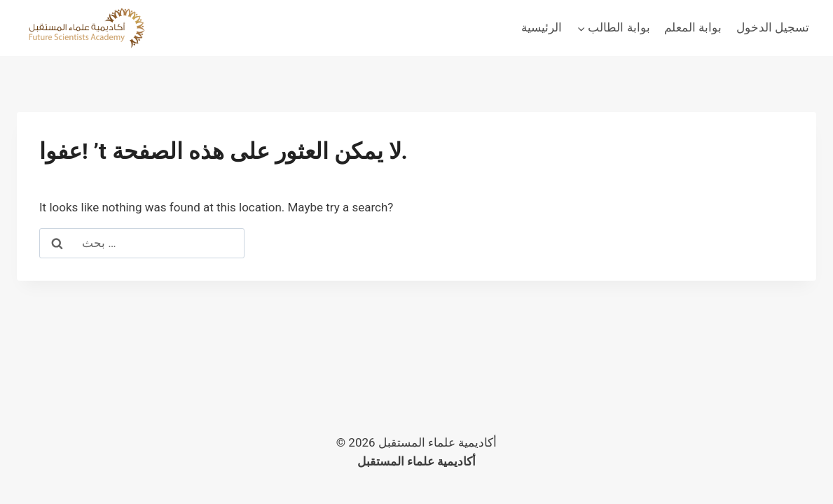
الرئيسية (542, 27)
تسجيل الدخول (773, 27)
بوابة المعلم (693, 27)
